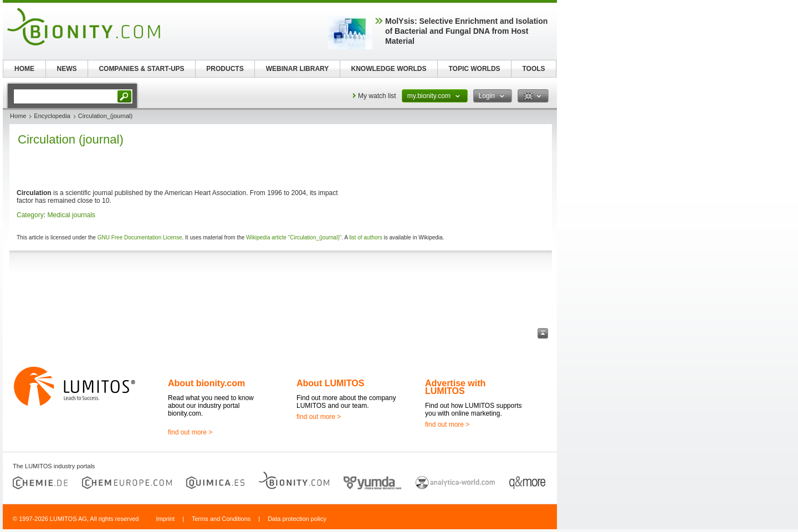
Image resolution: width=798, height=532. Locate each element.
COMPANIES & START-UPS (141, 69)
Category (30, 215)
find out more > (190, 432)
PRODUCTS (225, 69)
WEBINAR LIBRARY (298, 69)
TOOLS (533, 69)
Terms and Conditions (221, 519)
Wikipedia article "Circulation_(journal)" (294, 237)
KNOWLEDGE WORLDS (389, 69)
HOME (24, 69)
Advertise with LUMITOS (455, 387)
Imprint (165, 519)
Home (18, 116)
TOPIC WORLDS (474, 69)
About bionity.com (206, 383)
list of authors (365, 237)
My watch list (377, 96)
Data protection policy (297, 519)
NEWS (67, 69)
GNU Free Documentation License (140, 237)
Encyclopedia (52, 116)
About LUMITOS (330, 383)
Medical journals (71, 215)
